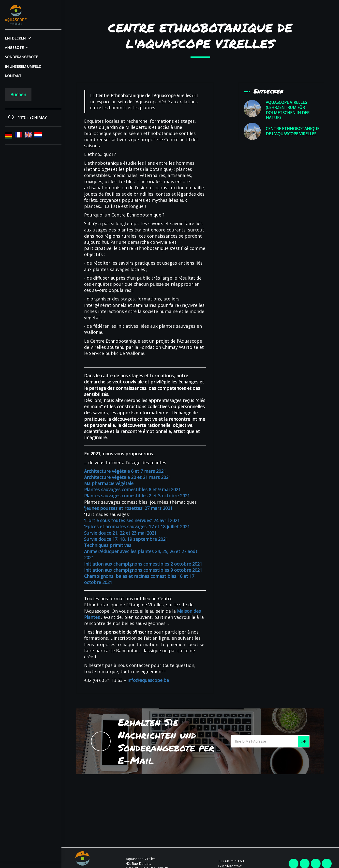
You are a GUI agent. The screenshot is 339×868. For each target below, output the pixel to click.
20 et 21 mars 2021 (150, 477)
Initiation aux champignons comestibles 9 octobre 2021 (143, 570)
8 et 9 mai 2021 (164, 489)
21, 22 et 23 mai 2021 (134, 533)
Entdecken (18, 38)
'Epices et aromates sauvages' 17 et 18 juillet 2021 (137, 527)
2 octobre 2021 (186, 564)
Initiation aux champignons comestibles (127, 564)
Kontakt (13, 76)
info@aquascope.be (148, 680)
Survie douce (98, 533)
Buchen (18, 95)
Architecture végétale (107, 477)
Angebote (17, 47)
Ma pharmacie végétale (109, 483)
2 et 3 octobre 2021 (169, 496)
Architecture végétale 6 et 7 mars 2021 (125, 471)
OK (303, 741)
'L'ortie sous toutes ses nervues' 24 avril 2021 (132, 520)
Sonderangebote (21, 57)
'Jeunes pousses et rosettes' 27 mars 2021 (128, 508)
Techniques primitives (108, 545)
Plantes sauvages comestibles (116, 489)
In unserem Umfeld (23, 66)
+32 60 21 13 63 (228, 861)
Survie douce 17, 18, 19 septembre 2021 (126, 539)
